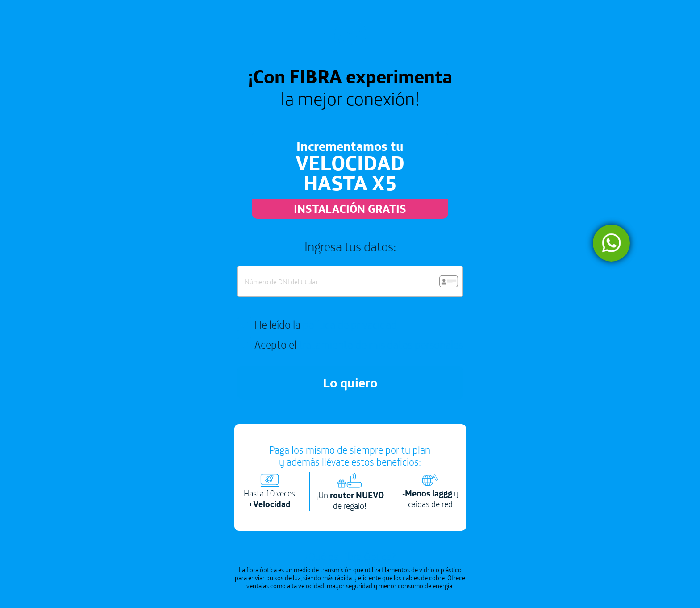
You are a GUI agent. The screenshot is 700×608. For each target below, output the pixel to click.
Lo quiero (350, 383)
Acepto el (359, 345)
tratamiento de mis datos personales (381, 344)
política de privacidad (350, 324)
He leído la (326, 325)
